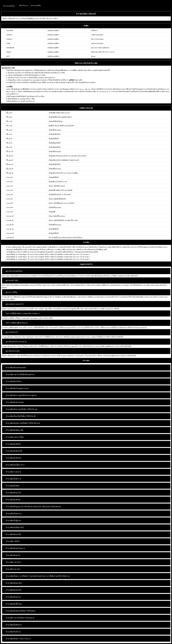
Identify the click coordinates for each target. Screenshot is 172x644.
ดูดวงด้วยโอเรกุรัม (13, 351)
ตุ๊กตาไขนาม (24, 6)
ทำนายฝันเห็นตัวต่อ (13, 500)
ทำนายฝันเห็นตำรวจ (13, 479)
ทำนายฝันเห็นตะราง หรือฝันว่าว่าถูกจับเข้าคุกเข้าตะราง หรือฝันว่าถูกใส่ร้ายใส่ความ (38, 576)
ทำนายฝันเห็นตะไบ (13, 555)
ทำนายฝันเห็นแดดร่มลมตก (16, 368)
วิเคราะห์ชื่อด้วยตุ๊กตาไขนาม (17, 323)
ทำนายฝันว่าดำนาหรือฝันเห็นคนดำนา (20, 374)
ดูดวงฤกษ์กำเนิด (12, 280)
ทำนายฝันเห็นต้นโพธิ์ (14, 451)
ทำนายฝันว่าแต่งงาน (13, 472)
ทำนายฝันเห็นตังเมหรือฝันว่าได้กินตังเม (21, 611)
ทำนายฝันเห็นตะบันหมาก (15, 548)
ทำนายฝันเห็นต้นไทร (14, 458)
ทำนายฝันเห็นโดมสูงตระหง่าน (17, 388)
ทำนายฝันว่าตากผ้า (13, 569)
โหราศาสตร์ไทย (9, 6)
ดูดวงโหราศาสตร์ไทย (14, 271)
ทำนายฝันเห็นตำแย (13, 632)
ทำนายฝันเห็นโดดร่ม (14, 381)
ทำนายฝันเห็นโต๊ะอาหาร (15, 465)
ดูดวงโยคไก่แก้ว (12, 332)
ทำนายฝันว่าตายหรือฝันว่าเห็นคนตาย (20, 618)
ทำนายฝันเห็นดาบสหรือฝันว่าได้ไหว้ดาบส (21, 409)
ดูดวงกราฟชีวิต (11, 292)
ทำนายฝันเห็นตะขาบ (14, 514)
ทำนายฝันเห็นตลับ (13, 486)
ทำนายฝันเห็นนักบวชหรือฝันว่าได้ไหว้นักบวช (23, 423)
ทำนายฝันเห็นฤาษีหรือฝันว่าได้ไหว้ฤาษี (20, 416)
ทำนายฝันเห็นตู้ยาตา (13, 520)
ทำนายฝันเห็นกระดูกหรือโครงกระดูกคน (21, 395)
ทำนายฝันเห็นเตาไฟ (13, 493)
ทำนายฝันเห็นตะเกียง (14, 583)
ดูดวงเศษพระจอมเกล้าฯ (15, 304)
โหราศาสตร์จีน (36, 6)
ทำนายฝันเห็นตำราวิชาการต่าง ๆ (18, 639)
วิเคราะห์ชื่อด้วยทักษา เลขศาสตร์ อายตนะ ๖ (23, 313)
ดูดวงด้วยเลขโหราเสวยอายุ (16, 342)
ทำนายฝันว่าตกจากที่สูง (15, 437)
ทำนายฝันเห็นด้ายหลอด (15, 402)
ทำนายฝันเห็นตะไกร (13, 597)
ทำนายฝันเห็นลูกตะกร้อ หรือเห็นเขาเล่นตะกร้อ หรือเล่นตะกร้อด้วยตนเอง (33, 507)
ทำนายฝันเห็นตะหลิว (14, 590)
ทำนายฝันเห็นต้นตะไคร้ (15, 527)
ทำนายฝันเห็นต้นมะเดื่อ (15, 430)
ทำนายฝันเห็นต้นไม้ (13, 444)
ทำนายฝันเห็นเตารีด (13, 534)
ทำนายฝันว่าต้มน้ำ (13, 541)
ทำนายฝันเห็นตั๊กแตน (14, 604)
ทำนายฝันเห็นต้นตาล (14, 625)
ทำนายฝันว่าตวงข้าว (13, 562)
